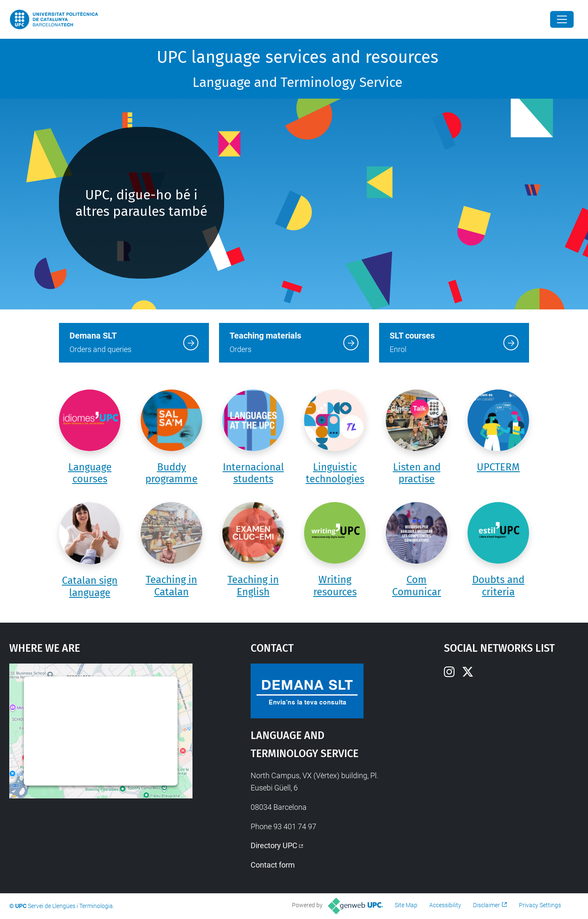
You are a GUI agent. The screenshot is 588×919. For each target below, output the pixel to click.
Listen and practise (417, 473)
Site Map (406, 905)
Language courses (90, 473)
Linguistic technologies (335, 473)
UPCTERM (498, 467)
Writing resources (335, 586)
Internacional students (253, 473)
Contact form (273, 865)
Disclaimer (486, 905)
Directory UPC (274, 845)
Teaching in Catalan (171, 586)
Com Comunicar (417, 586)
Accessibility (445, 905)
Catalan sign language (90, 587)
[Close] (562, 19)
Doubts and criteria (498, 586)
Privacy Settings (540, 905)
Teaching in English (253, 586)
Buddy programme (171, 473)
